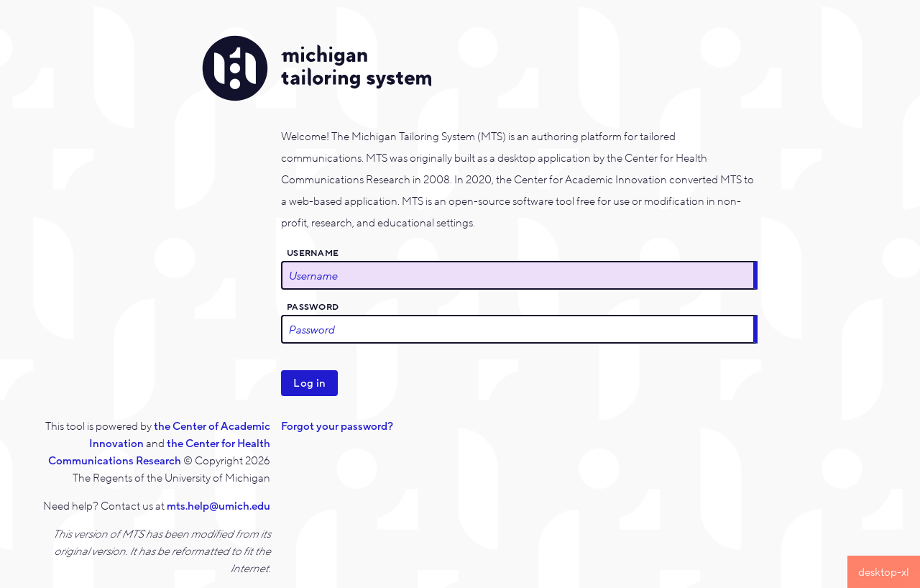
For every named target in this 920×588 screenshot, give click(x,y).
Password (313, 307)
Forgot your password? (337, 426)
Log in (309, 383)
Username (313, 253)
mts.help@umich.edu (218, 506)
